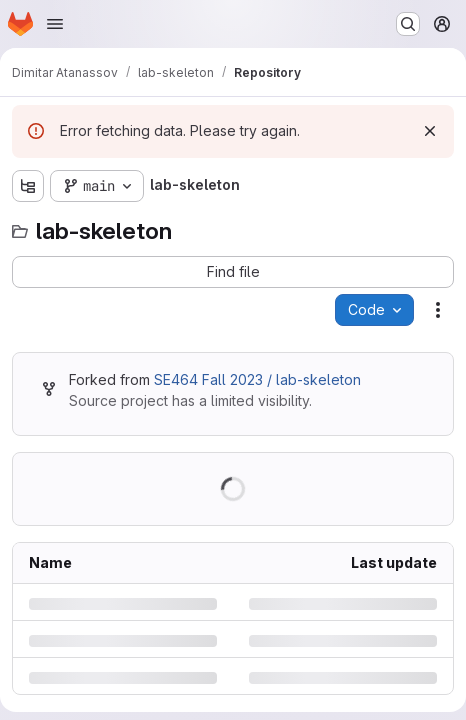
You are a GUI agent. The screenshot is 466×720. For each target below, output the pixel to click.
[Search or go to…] (408, 24)
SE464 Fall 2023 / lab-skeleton (257, 379)
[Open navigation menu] (55, 24)
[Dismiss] (430, 131)
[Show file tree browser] (28, 186)
